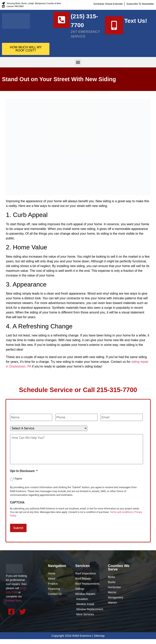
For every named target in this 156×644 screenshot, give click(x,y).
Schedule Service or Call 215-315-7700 (78, 395)
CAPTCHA (17, 508)
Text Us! (136, 23)
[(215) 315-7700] (62, 21)
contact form (13, 606)
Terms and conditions (121, 518)
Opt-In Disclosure (24, 477)
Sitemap (99, 641)
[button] (78, 67)
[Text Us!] (114, 28)
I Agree (18, 484)
